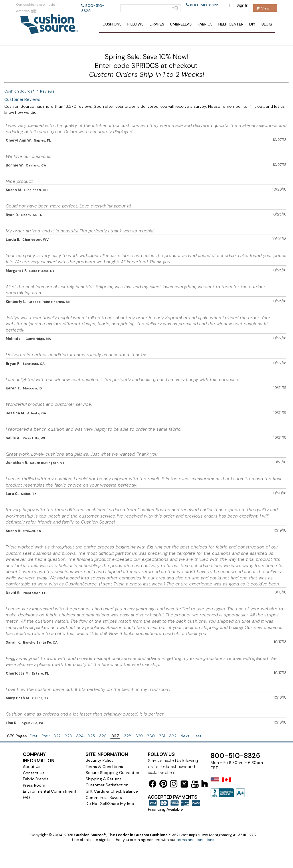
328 (128, 736)
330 (151, 736)
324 (80, 736)
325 (91, 736)
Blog (267, 24)
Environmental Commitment (50, 791)
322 (57, 736)
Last (197, 736)
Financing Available (165, 809)
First (33, 736)
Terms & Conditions (104, 767)
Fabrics (205, 24)
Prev (45, 736)
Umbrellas (181, 24)
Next (185, 736)
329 (139, 736)
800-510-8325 (204, 5)
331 (162, 736)
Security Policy (100, 760)
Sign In (242, 5)
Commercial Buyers (104, 798)
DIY (252, 24)
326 (103, 736)
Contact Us (34, 773)
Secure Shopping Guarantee (112, 773)
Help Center (231, 24)
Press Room (34, 785)
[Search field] (151, 8)
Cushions (112, 24)
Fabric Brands (36, 779)
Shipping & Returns (104, 779)
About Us (32, 767)
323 (68, 736)
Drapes (157, 24)
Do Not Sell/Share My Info (110, 804)
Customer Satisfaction (107, 785)
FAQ (26, 798)
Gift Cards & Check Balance (112, 791)
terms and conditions (195, 840)
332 (173, 736)
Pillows (135, 24)
